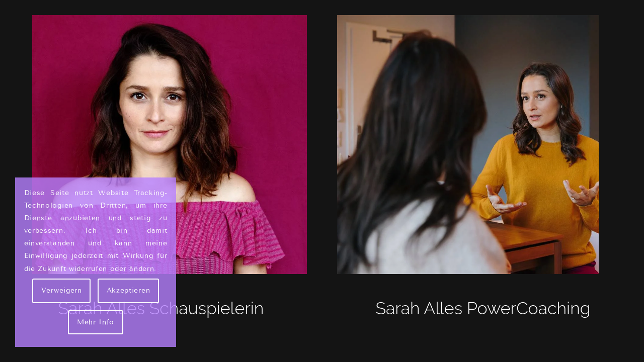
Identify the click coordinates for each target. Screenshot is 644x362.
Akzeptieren (129, 290)
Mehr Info (96, 322)
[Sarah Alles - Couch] (483, 145)
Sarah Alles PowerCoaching (483, 308)
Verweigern (62, 290)
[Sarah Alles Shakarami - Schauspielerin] (161, 145)
